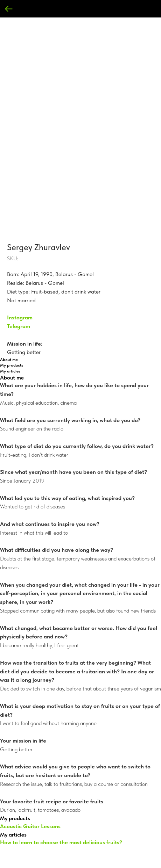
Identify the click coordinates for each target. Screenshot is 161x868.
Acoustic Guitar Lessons (30, 826)
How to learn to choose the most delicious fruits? (61, 842)
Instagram (20, 317)
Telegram (19, 326)
